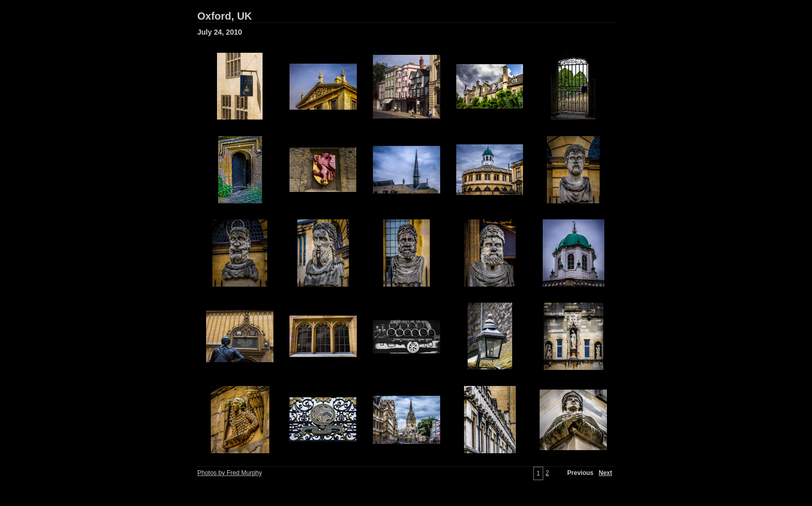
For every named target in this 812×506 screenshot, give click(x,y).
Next (605, 473)
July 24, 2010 (220, 32)
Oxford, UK (225, 16)
